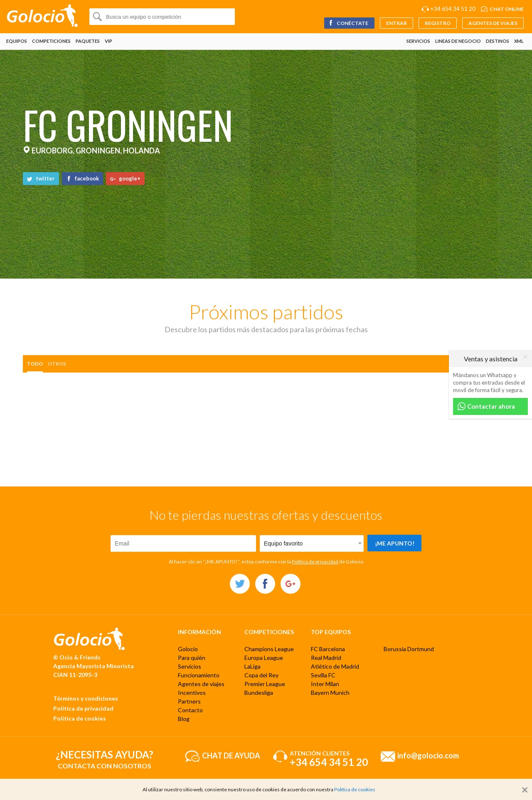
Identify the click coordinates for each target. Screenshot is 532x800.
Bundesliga (259, 693)
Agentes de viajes (493, 23)
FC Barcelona (328, 649)
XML (519, 41)
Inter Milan (325, 684)
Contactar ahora (486, 406)
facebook (83, 178)
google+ (125, 178)
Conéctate (348, 23)
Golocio (188, 649)
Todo (35, 364)
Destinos (498, 41)
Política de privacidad (315, 562)
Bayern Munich (330, 693)
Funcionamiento (199, 675)
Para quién (192, 658)
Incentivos (192, 693)
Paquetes (88, 41)
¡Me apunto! (395, 543)
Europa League (264, 658)
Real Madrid (326, 658)
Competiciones (51, 41)
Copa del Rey (261, 675)
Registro (438, 23)
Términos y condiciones (86, 698)
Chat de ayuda (231, 755)
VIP (108, 41)
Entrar (397, 23)
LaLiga (252, 666)
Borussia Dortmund (409, 649)
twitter (41, 178)
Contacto (190, 710)
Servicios (418, 41)
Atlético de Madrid (335, 666)
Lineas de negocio (458, 41)
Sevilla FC (323, 675)
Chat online (507, 9)
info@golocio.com (428, 755)
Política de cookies (80, 718)
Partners (189, 701)
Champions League (269, 649)
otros (57, 364)
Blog (184, 719)
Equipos (17, 41)
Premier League (265, 684)
